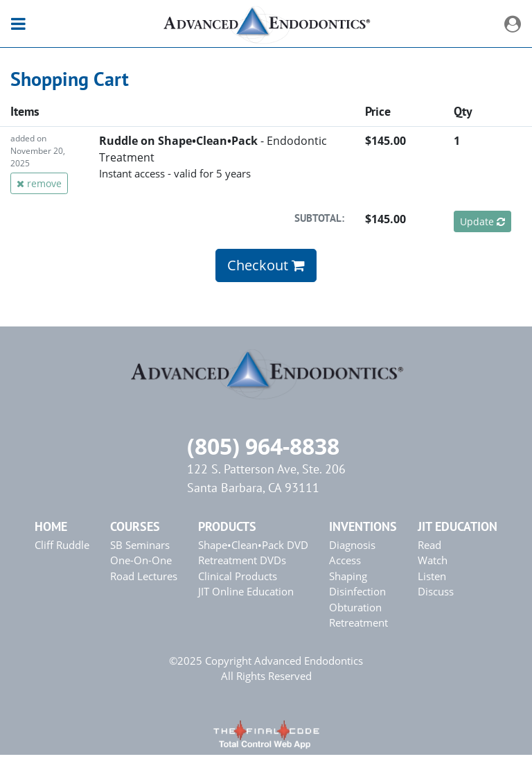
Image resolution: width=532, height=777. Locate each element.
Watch (433, 560)
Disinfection (357, 591)
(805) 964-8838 (263, 446)
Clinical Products (238, 576)
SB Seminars (140, 545)
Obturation (355, 607)
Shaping (348, 576)
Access (345, 560)
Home (51, 526)
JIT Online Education (246, 591)
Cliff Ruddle (62, 545)
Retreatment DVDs (242, 560)
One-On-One (141, 560)
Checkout (266, 265)
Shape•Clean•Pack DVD (253, 545)
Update (482, 221)
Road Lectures (144, 576)
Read (429, 545)
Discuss (436, 591)
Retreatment (358, 622)
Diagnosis (352, 545)
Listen (432, 576)
